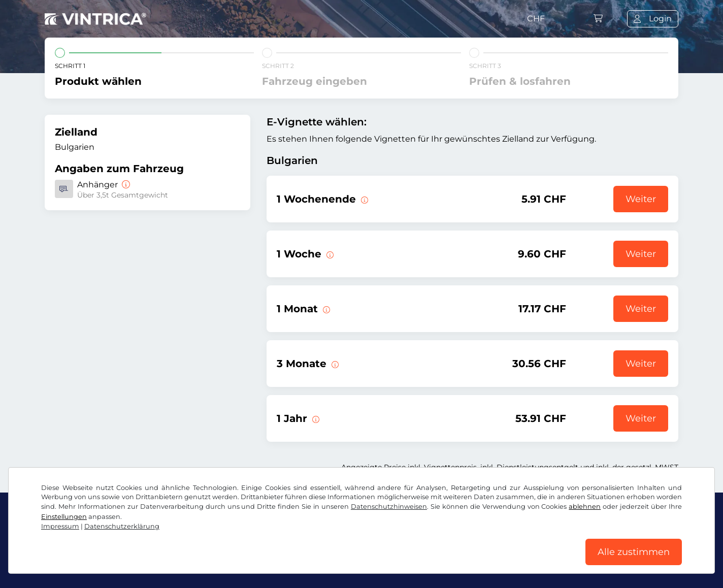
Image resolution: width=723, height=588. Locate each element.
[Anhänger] (125, 185)
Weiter (641, 199)
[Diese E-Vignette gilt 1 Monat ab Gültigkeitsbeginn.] (325, 309)
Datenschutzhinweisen (389, 507)
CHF (536, 19)
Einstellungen (64, 517)
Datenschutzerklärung (122, 526)
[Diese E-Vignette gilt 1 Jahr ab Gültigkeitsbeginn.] (315, 418)
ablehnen (585, 507)
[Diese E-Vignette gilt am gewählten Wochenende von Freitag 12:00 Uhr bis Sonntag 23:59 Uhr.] (364, 199)
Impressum (60, 526)
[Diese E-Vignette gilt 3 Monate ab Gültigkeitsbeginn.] (334, 364)
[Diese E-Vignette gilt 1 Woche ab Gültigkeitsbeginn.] (329, 254)
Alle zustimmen (634, 552)
